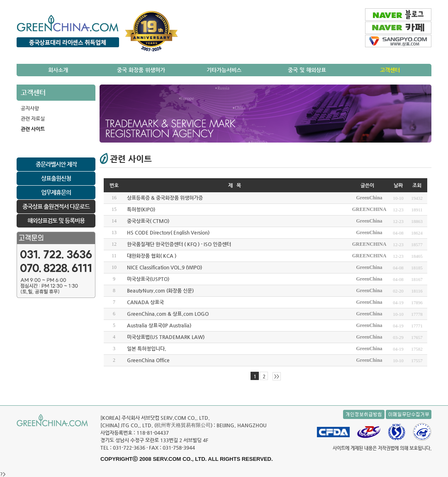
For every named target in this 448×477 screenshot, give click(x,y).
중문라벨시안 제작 (56, 164)
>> (277, 377)
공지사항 (30, 108)
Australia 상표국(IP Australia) (159, 325)
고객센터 (390, 70)
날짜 (398, 185)
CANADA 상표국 (145, 302)
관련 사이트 (33, 129)
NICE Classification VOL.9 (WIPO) (164, 267)
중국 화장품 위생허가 (141, 70)
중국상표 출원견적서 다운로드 (56, 206)
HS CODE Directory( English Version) (168, 232)
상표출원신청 (56, 178)
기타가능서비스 (224, 70)
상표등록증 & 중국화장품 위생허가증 (165, 198)
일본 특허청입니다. (147, 349)
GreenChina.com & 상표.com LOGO (168, 314)
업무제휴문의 (56, 192)
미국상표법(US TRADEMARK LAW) (166, 337)
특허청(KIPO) (141, 209)
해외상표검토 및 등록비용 (56, 220)
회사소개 (58, 70)
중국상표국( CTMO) (148, 221)
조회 (417, 185)
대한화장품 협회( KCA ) (152, 256)
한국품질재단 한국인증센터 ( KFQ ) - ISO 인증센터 (179, 244)
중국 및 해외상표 (307, 70)
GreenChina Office (148, 360)
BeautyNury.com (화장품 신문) (160, 291)
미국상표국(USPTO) (148, 279)
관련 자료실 (33, 119)
